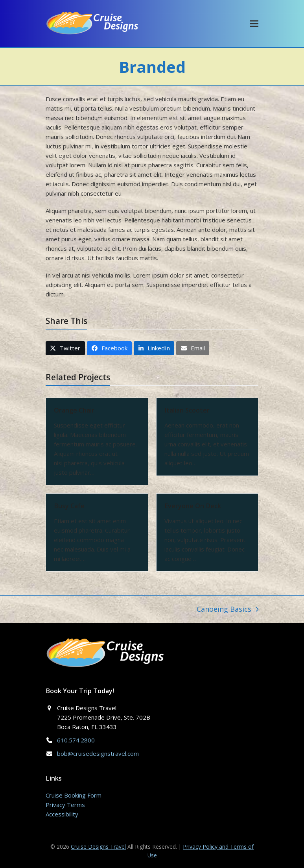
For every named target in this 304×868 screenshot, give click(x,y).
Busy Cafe (69, 506)
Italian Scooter (187, 410)
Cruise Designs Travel (98, 847)
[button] (254, 23)
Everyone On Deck (193, 506)
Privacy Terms (65, 805)
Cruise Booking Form (74, 795)
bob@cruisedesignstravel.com (98, 753)
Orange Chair (74, 410)
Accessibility (62, 814)
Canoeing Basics (228, 610)
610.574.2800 (76, 740)
